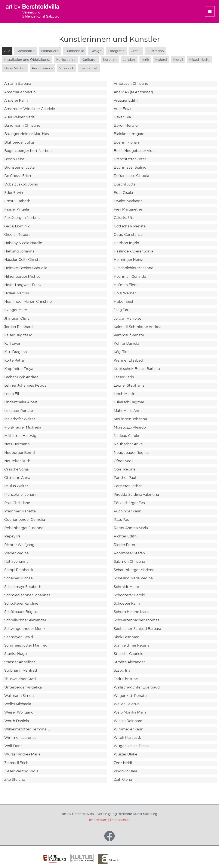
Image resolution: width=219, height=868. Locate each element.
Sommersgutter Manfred (26, 645)
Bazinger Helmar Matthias (27, 134)
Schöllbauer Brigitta (21, 612)
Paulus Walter (16, 486)
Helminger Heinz (128, 260)
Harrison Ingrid (127, 243)
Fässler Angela (17, 209)
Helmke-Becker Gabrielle (26, 268)
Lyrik (145, 60)
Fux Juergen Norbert (22, 218)
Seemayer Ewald (19, 637)
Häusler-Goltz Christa (22, 260)
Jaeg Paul (122, 310)
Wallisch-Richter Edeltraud (137, 687)
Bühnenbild (75, 51)
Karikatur (89, 60)
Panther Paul (125, 478)
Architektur (26, 51)
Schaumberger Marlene (134, 570)
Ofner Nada (124, 461)
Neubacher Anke (128, 444)
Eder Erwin (14, 193)
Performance (42, 68)
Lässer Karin (124, 377)
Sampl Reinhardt (19, 570)
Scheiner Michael (19, 578)
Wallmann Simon (19, 696)
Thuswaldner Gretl (20, 679)
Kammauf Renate (129, 335)
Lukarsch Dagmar (129, 402)
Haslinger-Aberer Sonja (133, 251)
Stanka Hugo (16, 654)
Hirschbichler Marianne (134, 268)
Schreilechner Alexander (25, 620)
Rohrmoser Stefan (129, 553)
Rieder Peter (125, 545)
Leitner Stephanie (129, 385)
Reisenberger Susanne (24, 528)
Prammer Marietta (20, 511)
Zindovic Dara (125, 771)
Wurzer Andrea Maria (22, 754)
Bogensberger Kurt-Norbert (28, 151)
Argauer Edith (126, 100)
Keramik (110, 60)
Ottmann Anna (17, 478)
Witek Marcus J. (127, 738)
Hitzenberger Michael (23, 277)
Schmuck (67, 68)
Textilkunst (89, 68)
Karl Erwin (13, 343)
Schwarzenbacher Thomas (136, 620)
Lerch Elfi (12, 394)
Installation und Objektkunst (27, 60)
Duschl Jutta (125, 184)
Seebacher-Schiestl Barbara (137, 629)
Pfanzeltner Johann (21, 495)
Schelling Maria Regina (133, 578)
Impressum (98, 820)
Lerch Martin (125, 394)
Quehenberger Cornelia (25, 520)
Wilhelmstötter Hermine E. (27, 729)
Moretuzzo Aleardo (130, 427)
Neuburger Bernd (20, 453)
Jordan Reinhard (18, 327)
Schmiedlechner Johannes (27, 595)
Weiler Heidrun (127, 704)
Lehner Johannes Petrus (25, 385)
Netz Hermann (17, 444)
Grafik (136, 51)
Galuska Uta (124, 218)
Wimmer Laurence (20, 738)
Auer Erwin (123, 109)
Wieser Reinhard (128, 721)
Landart (129, 60)
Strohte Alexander (129, 662)
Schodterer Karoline (21, 603)
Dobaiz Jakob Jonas (21, 184)
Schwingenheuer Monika (26, 629)
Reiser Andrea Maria (131, 528)
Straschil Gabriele (129, 654)
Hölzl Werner (125, 293)
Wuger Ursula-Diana (131, 746)
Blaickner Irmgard (129, 134)
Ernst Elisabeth (17, 201)
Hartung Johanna (19, 251)
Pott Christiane (17, 503)
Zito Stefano (15, 780)
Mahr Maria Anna (128, 411)
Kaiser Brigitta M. (19, 335)
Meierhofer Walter (20, 419)
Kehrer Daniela (126, 343)
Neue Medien (15, 68)
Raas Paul (122, 520)
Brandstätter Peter (130, 159)
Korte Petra (14, 360)
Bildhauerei (50, 51)
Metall (178, 60)
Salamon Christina (129, 562)
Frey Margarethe (128, 209)
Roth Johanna (16, 562)
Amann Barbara (18, 84)
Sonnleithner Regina (132, 645)
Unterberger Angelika (23, 687)
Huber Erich (124, 302)
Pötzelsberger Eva (129, 503)
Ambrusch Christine (131, 84)
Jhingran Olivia (17, 318)
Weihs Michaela (18, 704)
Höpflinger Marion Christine (28, 302)
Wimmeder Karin (129, 729)
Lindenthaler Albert (21, 402)
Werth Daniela (17, 721)
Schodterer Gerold (129, 595)
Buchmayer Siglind (130, 167)
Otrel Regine (125, 469)
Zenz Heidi (123, 763)
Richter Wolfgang (19, 545)
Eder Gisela (123, 193)
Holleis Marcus (17, 293)
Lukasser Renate (19, 411)
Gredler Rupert (17, 235)
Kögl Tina (122, 352)
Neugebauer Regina (131, 453)
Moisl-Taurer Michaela (23, 427)
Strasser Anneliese (20, 662)
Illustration (155, 51)
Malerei (161, 60)
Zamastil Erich (16, 763)
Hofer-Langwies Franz (23, 285)
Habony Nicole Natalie (23, 243)
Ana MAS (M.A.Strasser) (133, 92)
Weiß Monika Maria (130, 712)
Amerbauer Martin (20, 92)
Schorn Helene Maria (132, 612)
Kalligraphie (66, 60)
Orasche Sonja (16, 469)
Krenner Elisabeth (129, 360)
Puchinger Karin (128, 511)
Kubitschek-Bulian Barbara (137, 369)
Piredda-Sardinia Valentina (136, 495)
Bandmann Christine (22, 125)
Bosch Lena (14, 159)
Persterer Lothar (128, 486)
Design (96, 51)
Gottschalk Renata (130, 226)
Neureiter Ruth (17, 461)
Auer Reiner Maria (19, 117)
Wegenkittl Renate (130, 696)
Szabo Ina (122, 670)
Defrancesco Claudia (131, 176)
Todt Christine (126, 679)
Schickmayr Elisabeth (23, 587)
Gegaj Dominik (17, 226)
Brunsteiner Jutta (19, 167)
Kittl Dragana (16, 352)
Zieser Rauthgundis (21, 771)
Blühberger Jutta (19, 142)
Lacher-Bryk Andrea (21, 377)
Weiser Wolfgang (19, 712)
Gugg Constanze (128, 235)
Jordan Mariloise (128, 318)
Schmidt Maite (126, 587)
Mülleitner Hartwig (20, 436)
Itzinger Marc (16, 310)
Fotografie (116, 51)
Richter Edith (125, 536)
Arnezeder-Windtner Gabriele (30, 109)
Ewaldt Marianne (128, 201)
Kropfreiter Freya (19, 369)
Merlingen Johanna (130, 419)
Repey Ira (12, 536)
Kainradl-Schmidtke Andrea (138, 327)
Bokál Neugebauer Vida (134, 151)
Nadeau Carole (126, 436)
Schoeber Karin (127, 603)
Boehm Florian (126, 142)
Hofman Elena (126, 285)
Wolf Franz (13, 746)
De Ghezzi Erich (18, 176)
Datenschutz (120, 820)
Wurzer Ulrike (126, 754)
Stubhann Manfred (21, 670)
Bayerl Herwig (126, 125)
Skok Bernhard (127, 637)
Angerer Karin (16, 100)
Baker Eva (122, 117)
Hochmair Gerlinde (130, 277)
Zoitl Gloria (123, 780)
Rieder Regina (16, 553)
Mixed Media (199, 60)
